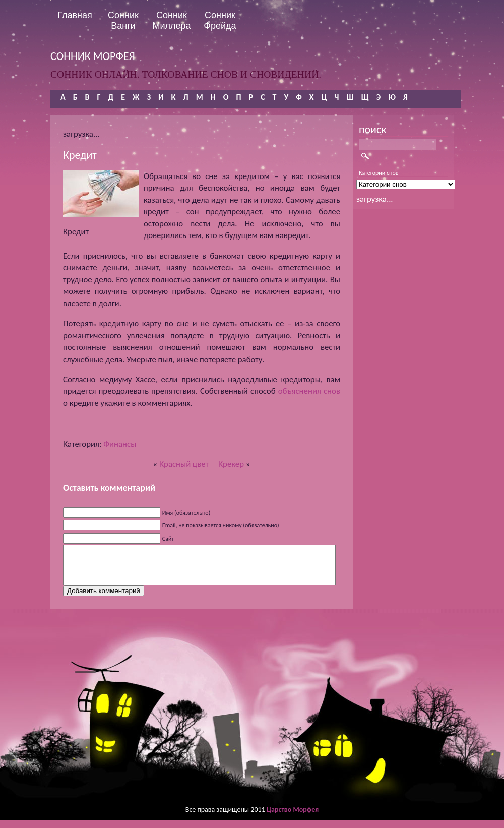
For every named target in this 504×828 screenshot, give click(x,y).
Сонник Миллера (171, 20)
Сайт (168, 539)
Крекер (231, 464)
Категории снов (379, 173)
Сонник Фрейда (220, 20)
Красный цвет (184, 464)
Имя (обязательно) (186, 513)
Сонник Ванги (123, 20)
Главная (75, 15)
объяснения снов (309, 391)
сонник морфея (93, 56)
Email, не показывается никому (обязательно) (221, 525)
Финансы (120, 444)
